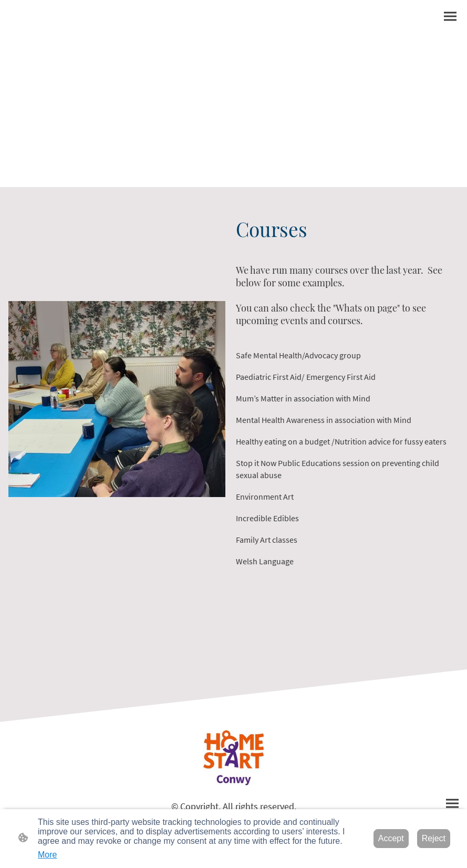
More (47, 855)
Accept (391, 838)
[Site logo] (233, 758)
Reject (434, 838)
